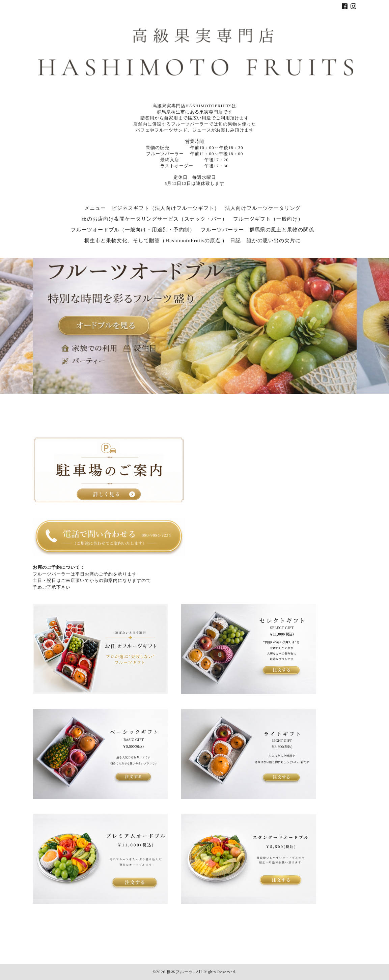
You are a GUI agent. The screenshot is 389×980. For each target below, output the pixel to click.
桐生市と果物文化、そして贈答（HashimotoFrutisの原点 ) (154, 241)
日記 (235, 241)
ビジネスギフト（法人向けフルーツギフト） (166, 208)
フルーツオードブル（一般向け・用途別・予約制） (133, 230)
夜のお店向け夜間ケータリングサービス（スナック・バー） (155, 219)
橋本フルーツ (180, 972)
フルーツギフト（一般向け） (268, 219)
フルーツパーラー (222, 230)
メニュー (95, 208)
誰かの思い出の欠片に (274, 241)
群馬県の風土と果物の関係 (282, 230)
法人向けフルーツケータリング (263, 208)
